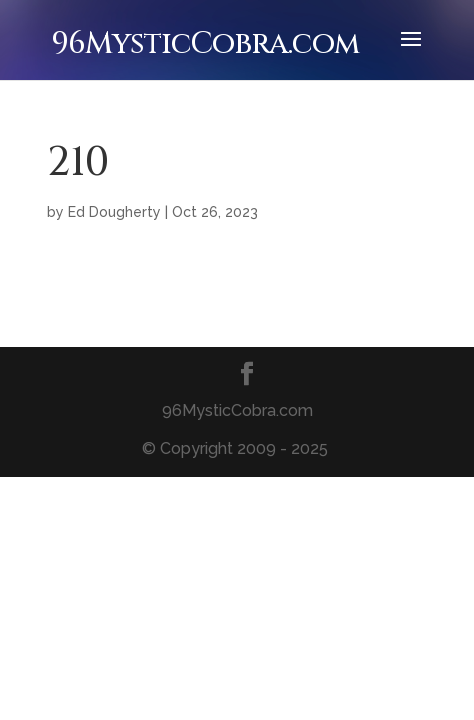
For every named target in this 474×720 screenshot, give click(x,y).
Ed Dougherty (114, 212)
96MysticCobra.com (205, 44)
